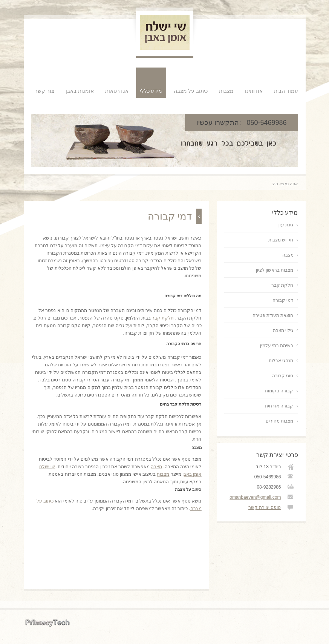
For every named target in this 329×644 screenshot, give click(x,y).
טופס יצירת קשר (265, 507)
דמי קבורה (283, 300)
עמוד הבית (286, 91)
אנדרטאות (117, 91)
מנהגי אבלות (281, 361)
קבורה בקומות (279, 391)
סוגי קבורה (283, 376)
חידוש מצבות (281, 240)
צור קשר (44, 91)
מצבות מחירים (279, 421)
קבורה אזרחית (279, 406)
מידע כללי (151, 91)
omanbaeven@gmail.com (255, 497)
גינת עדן (285, 225)
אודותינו (254, 91)
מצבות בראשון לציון (275, 270)
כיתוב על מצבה (191, 91)
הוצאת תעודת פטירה (273, 315)
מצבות (226, 91)
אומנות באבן (80, 91)
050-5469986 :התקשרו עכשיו (241, 123)
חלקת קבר (282, 285)
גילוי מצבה (283, 330)
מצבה (156, 467)
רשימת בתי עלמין (277, 346)
